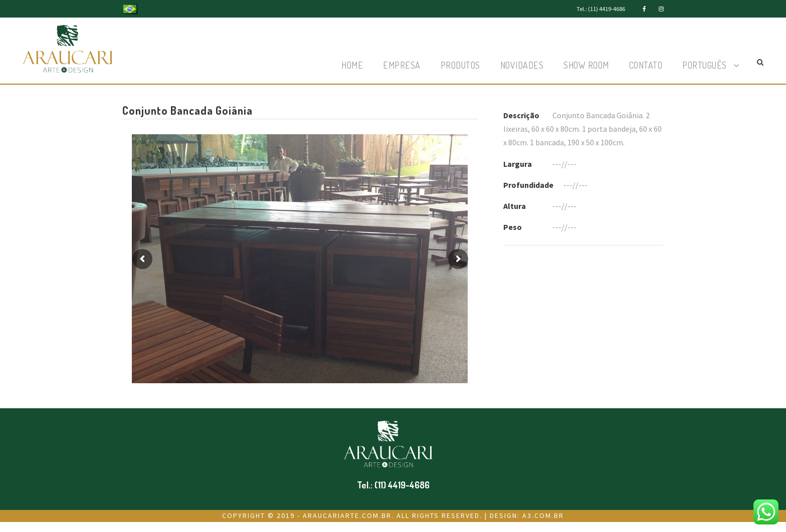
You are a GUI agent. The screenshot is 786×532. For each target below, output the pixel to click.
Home (352, 65)
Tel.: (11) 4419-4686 (601, 9)
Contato (646, 65)
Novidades (522, 65)
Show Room (586, 65)
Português (705, 65)
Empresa (402, 65)
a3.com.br (543, 515)
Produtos (460, 65)
